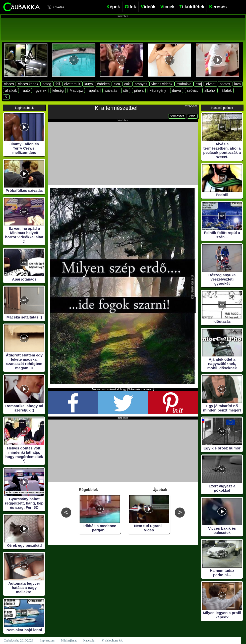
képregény (158, 90)
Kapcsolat (89, 640)
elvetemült (72, 84)
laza (237, 84)
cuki (127, 84)
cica (117, 84)
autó (26, 90)
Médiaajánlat (69, 640)
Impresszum (47, 640)
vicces (9, 84)
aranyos (141, 84)
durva (177, 90)
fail (58, 84)
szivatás (111, 90)
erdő (192, 116)
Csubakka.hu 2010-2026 (18, 640)
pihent (139, 90)
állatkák (11, 90)
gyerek (41, 90)
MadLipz (76, 90)
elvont (211, 84)
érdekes (103, 84)
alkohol (210, 90)
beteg (47, 84)
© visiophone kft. (112, 640)
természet (177, 116)
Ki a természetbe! (116, 108)
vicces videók (162, 84)
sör (126, 90)
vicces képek (28, 84)
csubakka (184, 84)
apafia (94, 90)
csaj (199, 84)
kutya (88, 84)
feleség (58, 90)
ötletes (225, 84)
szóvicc (193, 90)
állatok (227, 90)
